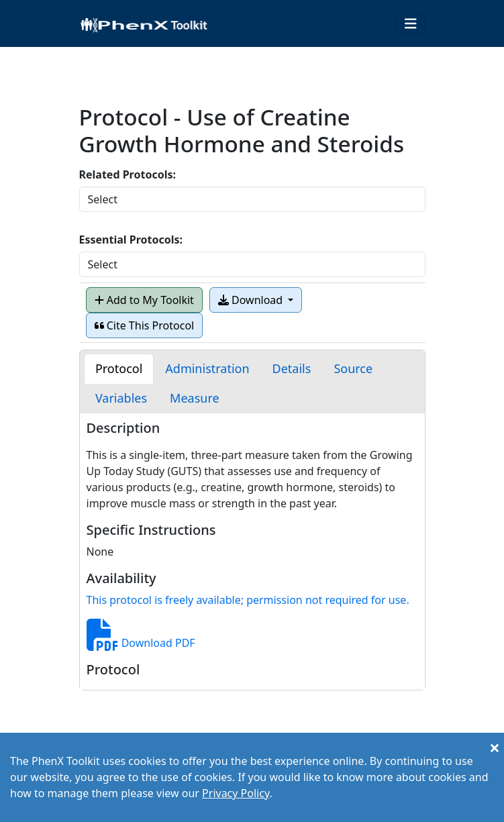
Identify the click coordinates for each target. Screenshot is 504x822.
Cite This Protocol (145, 325)
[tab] (119, 369)
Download (252, 300)
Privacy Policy (236, 793)
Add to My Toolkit (144, 300)
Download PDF (141, 643)
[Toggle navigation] (411, 24)
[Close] (495, 748)
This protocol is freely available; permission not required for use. (248, 600)
